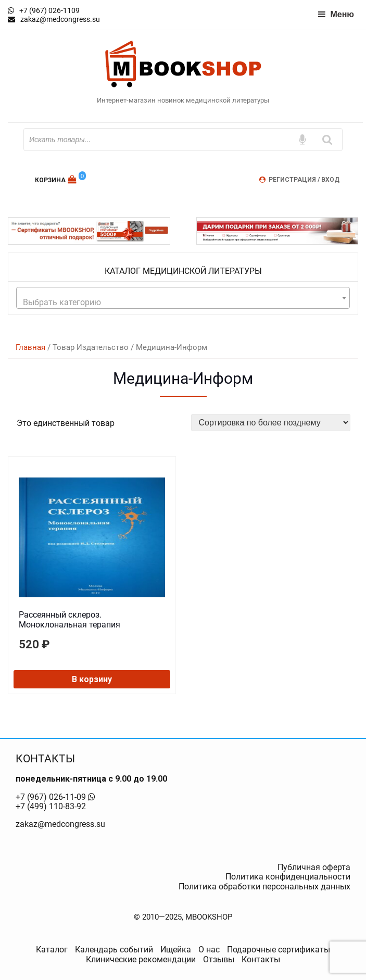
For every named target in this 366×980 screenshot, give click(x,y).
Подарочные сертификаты (279, 950)
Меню (336, 14)
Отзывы (219, 959)
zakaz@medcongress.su (60, 824)
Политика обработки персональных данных (264, 887)
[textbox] (183, 303)
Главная (30, 347)
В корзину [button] (92, 679)
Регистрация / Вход (304, 180)
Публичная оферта (314, 867)
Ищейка (176, 950)
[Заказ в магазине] (271, 423)
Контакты (261, 959)
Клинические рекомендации (141, 959)
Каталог (52, 950)
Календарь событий (114, 950)
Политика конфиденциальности (288, 877)
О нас (209, 950)
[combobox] (183, 298)
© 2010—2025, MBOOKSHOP (183, 917)
